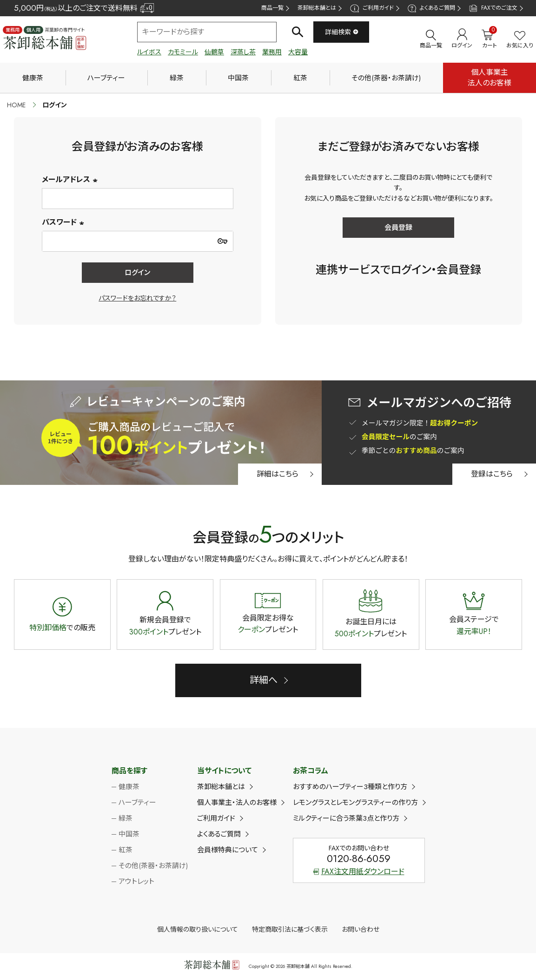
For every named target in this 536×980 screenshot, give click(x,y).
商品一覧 (272, 8)
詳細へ (264, 680)
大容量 (298, 52)
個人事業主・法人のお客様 (237, 803)
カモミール (183, 52)
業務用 (272, 52)
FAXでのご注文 (493, 8)
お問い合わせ (361, 929)
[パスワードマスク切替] (223, 241)
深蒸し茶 (243, 52)
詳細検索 (342, 32)
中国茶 (238, 78)
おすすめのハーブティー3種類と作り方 (350, 787)
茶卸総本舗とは (317, 8)
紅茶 (300, 78)
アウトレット (136, 882)
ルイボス (149, 52)
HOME (16, 105)
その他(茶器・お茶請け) (386, 78)
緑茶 (177, 78)
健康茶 (33, 78)
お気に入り (520, 40)
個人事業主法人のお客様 (490, 77)
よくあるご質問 (431, 8)
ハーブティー (106, 78)
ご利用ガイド (372, 8)
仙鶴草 (214, 52)
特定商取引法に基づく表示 (290, 929)
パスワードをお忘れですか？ (137, 298)
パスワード (64, 222)
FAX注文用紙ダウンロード (359, 872)
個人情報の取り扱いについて (198, 929)
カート (489, 39)
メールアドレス (71, 180)
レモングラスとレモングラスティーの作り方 (355, 803)
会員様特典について (228, 850)
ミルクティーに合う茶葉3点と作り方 (346, 818)
